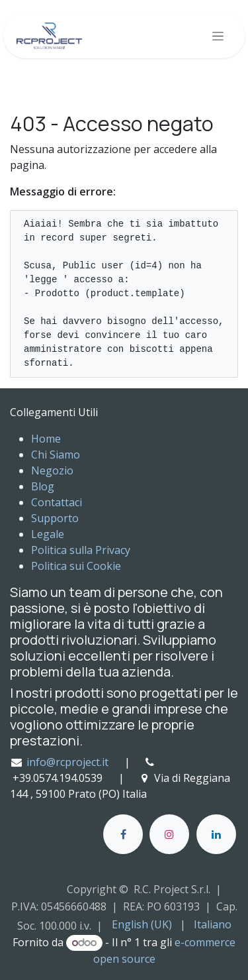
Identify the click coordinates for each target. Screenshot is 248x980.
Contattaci (57, 502)
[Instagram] (169, 834)
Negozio (52, 470)
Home (46, 439)
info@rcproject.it (67, 762)
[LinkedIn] (216, 834)
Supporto (55, 518)
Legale (48, 534)
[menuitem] (142, 924)
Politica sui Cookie (76, 566)
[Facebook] (123, 834)
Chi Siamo (56, 455)
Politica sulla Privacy (81, 550)
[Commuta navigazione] (218, 36)
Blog (43, 486)
